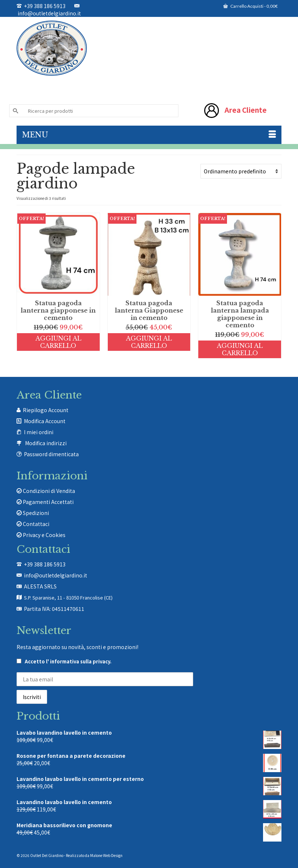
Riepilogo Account (46, 410)
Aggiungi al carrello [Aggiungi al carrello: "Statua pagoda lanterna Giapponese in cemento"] (149, 342)
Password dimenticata (51, 454)
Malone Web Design (106, 855)
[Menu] (149, 135)
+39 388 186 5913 (41, 6)
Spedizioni (33, 513)
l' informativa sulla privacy (78, 661)
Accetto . (64, 661)
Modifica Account (45, 421)
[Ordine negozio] (241, 171)
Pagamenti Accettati (45, 502)
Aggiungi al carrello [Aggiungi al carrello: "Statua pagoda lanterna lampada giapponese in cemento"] (240, 349)
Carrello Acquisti (251, 6)
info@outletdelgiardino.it (49, 10)
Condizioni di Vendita (46, 491)
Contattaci (33, 524)
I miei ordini (39, 432)
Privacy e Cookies (41, 535)
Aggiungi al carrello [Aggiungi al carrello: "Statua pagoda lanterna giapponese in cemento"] (58, 342)
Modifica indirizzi (46, 443)
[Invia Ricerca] (15, 111)
